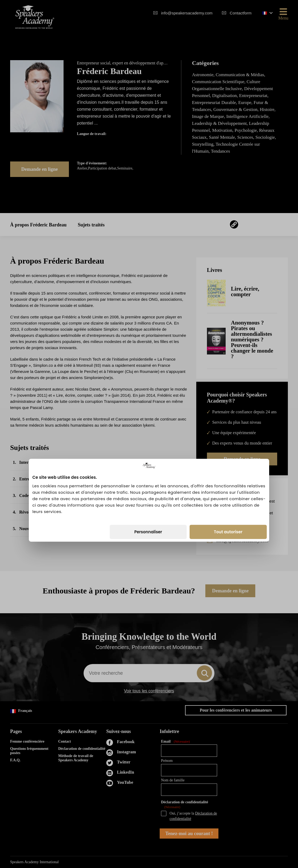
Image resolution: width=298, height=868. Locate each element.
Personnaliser (148, 466)
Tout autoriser (228, 466)
